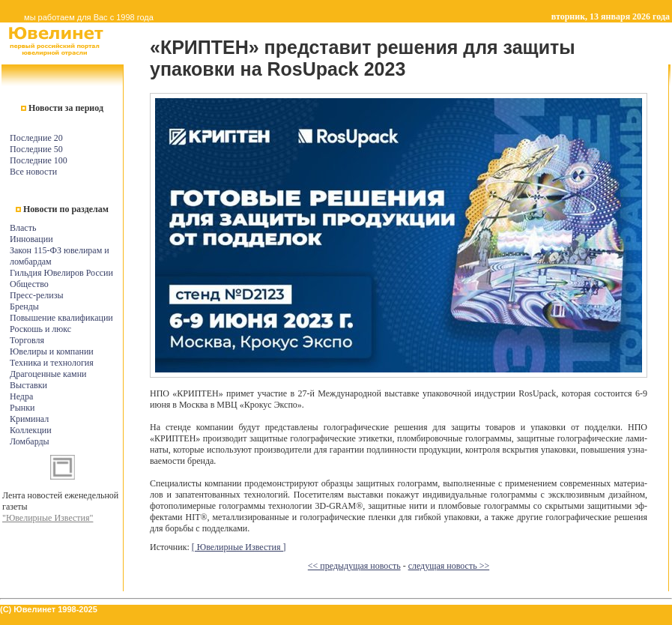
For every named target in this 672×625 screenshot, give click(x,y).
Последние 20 (36, 138)
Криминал (29, 419)
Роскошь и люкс (40, 329)
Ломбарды (30, 441)
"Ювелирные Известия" (48, 518)
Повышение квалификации (61, 318)
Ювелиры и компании (52, 351)
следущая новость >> (449, 566)
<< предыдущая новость (354, 566)
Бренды (24, 307)
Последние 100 (39, 160)
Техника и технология (52, 363)
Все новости (33, 172)
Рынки (22, 408)
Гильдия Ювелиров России (61, 273)
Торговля (27, 340)
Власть (23, 228)
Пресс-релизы (36, 295)
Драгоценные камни (48, 374)
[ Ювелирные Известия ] (239, 547)
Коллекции (31, 430)
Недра (21, 396)
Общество (29, 284)
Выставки (28, 385)
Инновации (31, 239)
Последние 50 (36, 149)
